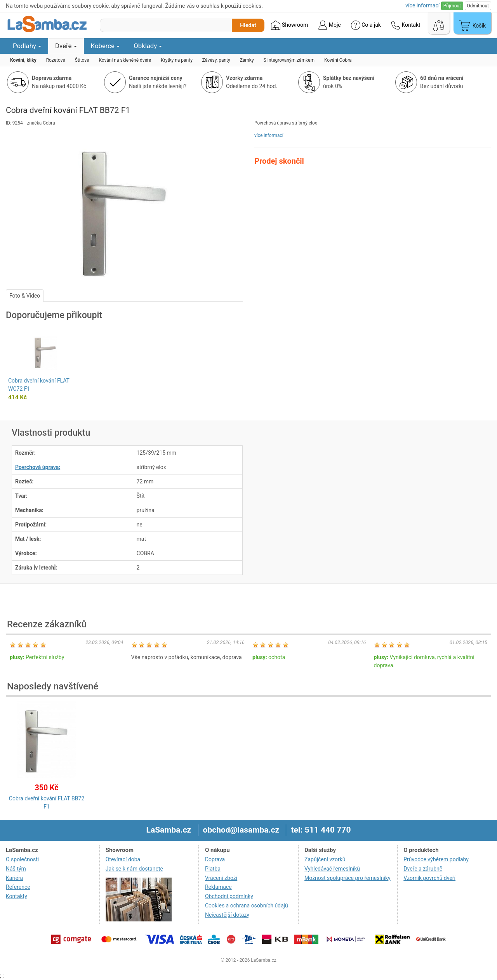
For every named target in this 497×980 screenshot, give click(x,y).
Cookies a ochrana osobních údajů (247, 906)
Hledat (248, 25)
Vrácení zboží (221, 878)
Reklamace (218, 887)
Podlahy (27, 46)
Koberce (105, 46)
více (422, 5)
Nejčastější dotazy (227, 915)
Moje (329, 25)
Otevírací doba (123, 859)
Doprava (215, 859)
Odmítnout (478, 6)
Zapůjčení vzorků (325, 859)
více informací (269, 135)
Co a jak (366, 25)
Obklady (148, 46)
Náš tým (16, 869)
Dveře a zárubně (423, 869)
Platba (213, 869)
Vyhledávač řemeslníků (332, 869)
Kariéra (14, 878)
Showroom (289, 25)
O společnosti (22, 859)
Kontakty (17, 896)
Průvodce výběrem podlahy (436, 859)
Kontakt (406, 25)
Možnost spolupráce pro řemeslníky (348, 878)
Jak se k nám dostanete (134, 869)
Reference (18, 887)
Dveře (66, 46)
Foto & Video (25, 296)
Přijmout (452, 6)
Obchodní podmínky (229, 896)
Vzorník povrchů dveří (429, 878)
